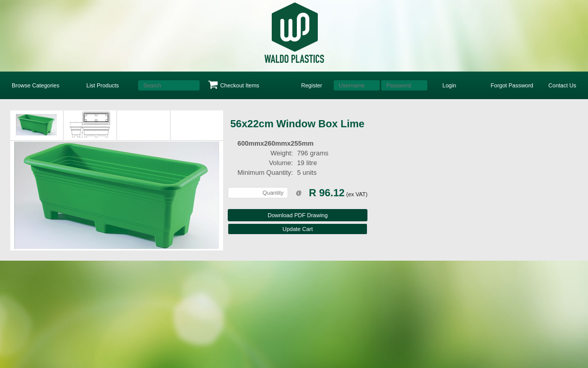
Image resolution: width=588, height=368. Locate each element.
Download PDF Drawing (298, 215)
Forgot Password (512, 85)
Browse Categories (36, 85)
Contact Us (562, 85)
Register (312, 85)
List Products (103, 85)
